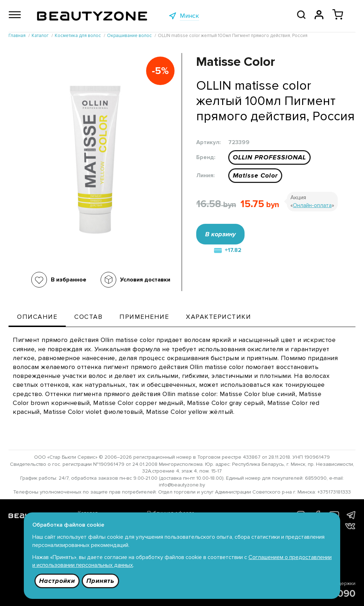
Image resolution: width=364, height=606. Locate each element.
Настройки (57, 581)
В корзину (220, 234)
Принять (100, 581)
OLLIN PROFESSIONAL (269, 157)
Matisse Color (255, 175)
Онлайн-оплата (312, 205)
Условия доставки (145, 280)
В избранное (69, 280)
